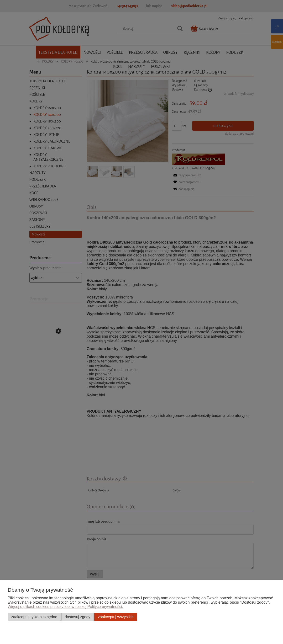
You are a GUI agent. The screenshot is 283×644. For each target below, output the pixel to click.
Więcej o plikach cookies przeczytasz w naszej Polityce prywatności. (65, 607)
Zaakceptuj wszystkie (116, 617)
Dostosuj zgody (77, 617)
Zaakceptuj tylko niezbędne (34, 617)
